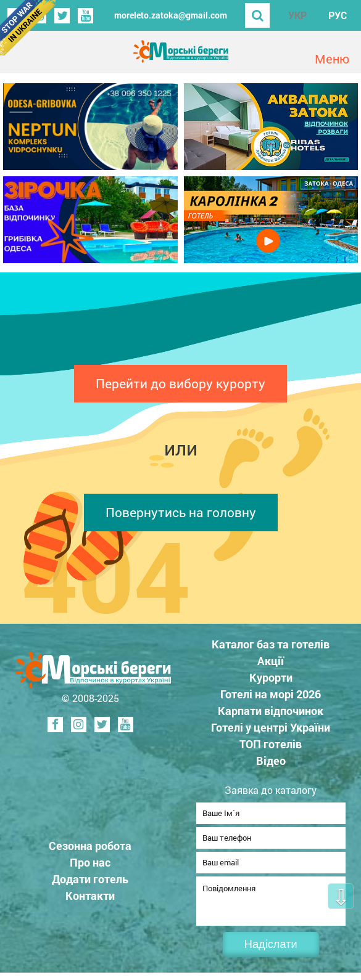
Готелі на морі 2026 (271, 694)
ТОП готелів (271, 744)
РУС (338, 15)
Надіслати (271, 952)
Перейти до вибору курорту (180, 383)
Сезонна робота (90, 849)
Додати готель (90, 883)
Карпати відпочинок (271, 711)
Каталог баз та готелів (271, 644)
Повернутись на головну (181, 512)
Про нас (90, 866)
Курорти (271, 677)
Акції (271, 661)
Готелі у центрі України (271, 727)
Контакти (90, 899)
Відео (271, 761)
